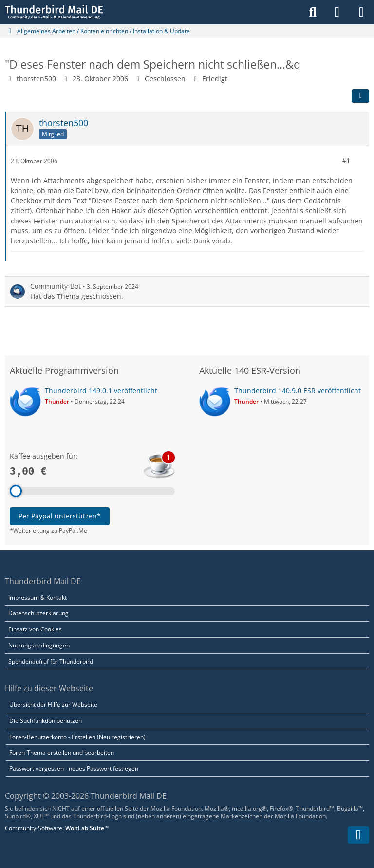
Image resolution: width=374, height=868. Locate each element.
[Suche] (313, 12)
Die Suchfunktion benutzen (46, 721)
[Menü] (361, 12)
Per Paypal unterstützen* (60, 516)
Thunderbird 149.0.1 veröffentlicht (101, 391)
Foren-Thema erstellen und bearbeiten (62, 752)
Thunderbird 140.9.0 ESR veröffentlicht (298, 391)
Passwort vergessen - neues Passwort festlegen (74, 768)
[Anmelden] (337, 12)
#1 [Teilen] (346, 160)
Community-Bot (56, 286)
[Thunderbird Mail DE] (54, 12)
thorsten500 (36, 79)
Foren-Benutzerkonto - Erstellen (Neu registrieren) (77, 737)
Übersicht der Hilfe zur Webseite (53, 705)
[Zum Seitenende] (358, 835)
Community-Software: (57, 828)
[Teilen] (360, 96)
